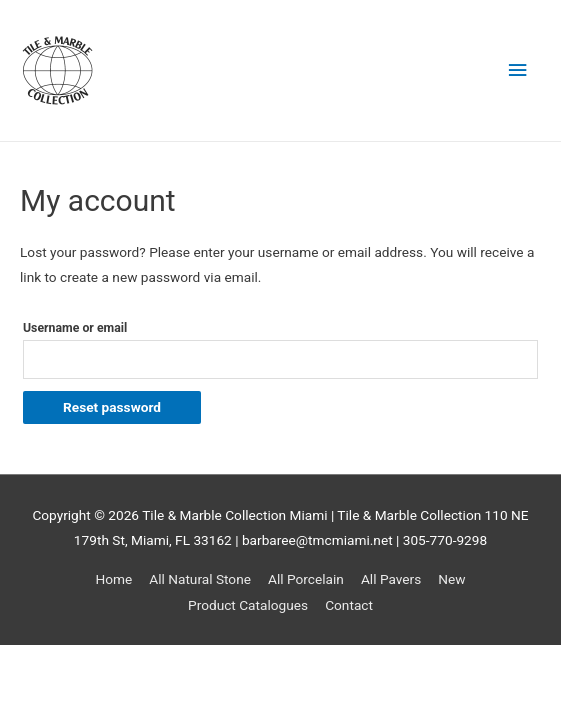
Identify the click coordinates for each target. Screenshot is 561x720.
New (451, 579)
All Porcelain (306, 579)
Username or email (75, 328)
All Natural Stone (200, 579)
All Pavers (391, 579)
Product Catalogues (248, 605)
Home (113, 579)
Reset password (112, 407)
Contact (349, 605)
